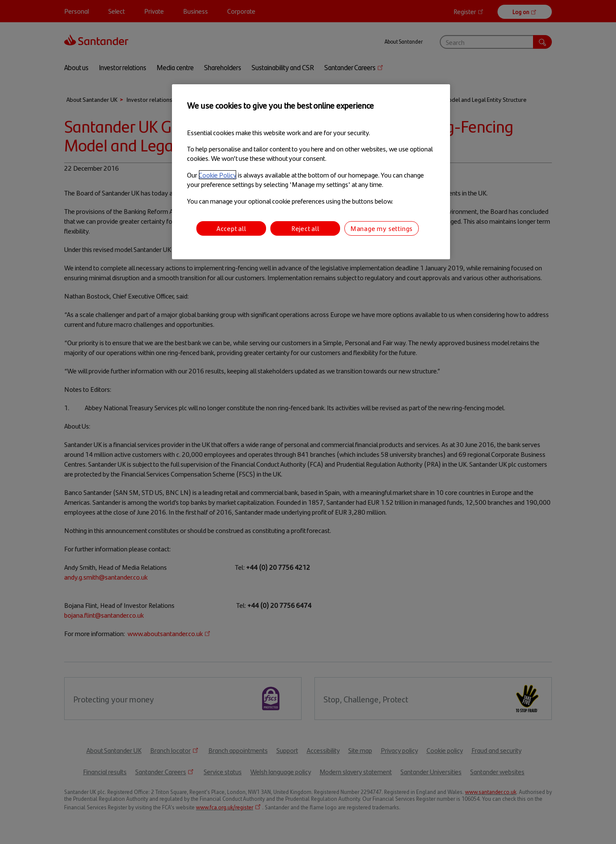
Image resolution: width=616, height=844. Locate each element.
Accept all (231, 228)
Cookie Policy (218, 175)
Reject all (305, 228)
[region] (311, 172)
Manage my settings (382, 228)
